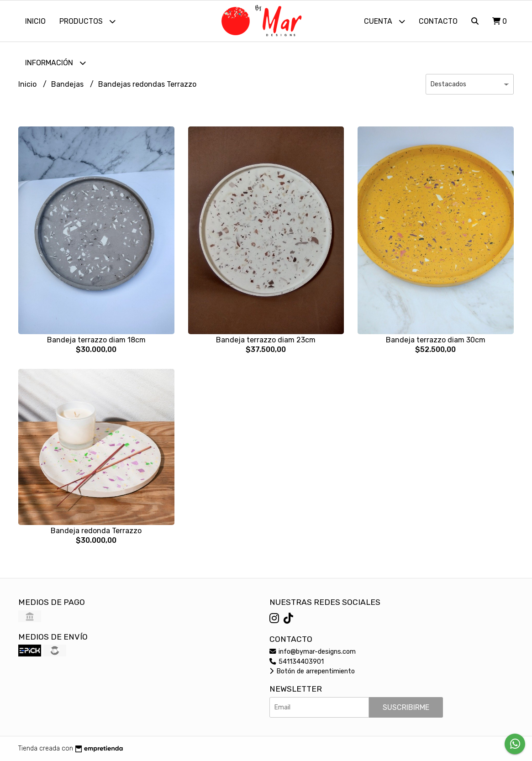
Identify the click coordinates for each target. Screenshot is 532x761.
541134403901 (297, 662)
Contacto (438, 21)
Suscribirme (406, 707)
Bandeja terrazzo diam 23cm (266, 340)
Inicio (35, 21)
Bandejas (68, 84)
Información (55, 63)
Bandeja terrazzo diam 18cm (96, 340)
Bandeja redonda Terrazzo (96, 531)
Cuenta (385, 21)
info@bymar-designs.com (313, 652)
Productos (87, 21)
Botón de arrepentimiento (312, 671)
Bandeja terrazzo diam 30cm (436, 340)
